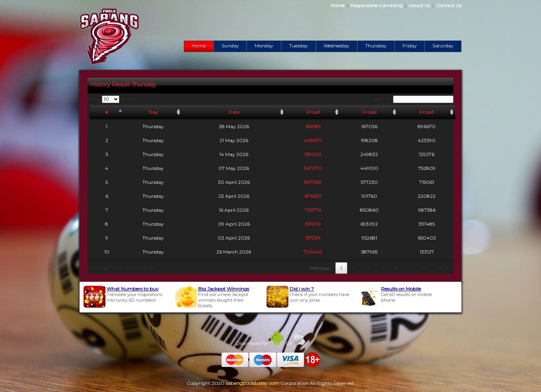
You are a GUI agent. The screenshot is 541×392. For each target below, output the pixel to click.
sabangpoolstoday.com (252, 383)
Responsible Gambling (377, 5)
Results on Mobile (401, 289)
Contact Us (449, 5)
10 (424, 268)
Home (338, 5)
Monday (264, 46)
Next (443, 268)
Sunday (230, 46)
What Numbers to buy (133, 289)
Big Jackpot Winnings (224, 289)
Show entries (112, 99)
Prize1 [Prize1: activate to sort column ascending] (313, 112)
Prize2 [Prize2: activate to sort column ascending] (369, 112)
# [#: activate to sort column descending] (107, 112)
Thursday (376, 46)
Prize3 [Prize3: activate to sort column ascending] (427, 112)
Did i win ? (302, 289)
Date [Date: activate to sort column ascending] (234, 112)
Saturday (443, 46)
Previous (319, 268)
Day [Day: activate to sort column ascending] (153, 112)
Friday (410, 46)
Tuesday (299, 46)
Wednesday (336, 46)
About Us (419, 5)
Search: (414, 99)
